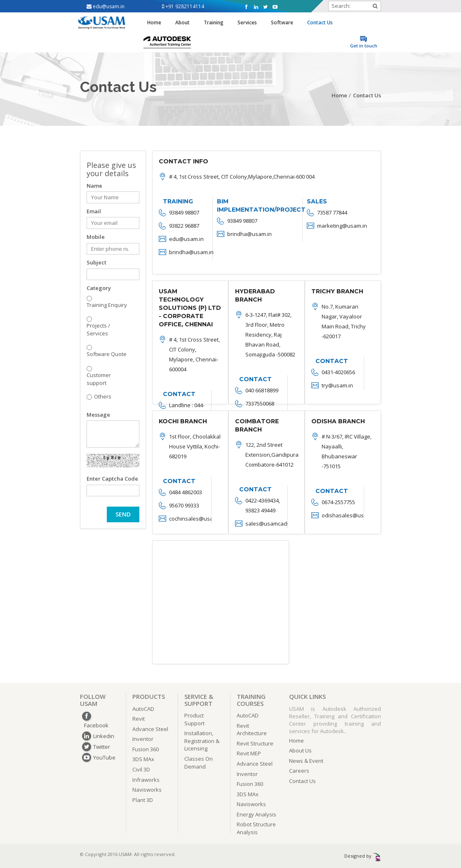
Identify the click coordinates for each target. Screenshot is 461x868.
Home (154, 22)
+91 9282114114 (183, 6)
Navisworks (147, 790)
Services (247, 22)
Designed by (363, 856)
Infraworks (146, 780)
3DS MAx (143, 759)
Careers (299, 771)
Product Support (194, 719)
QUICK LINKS (307, 696)
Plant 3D (143, 800)
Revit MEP (249, 753)
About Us (300, 750)
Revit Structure (255, 743)
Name (94, 186)
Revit (139, 719)
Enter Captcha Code (112, 479)
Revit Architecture (252, 730)
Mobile (96, 237)
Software (282, 22)
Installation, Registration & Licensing (202, 741)
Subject (96, 262)
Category (99, 288)
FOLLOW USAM (93, 700)
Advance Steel (150, 729)
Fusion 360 (146, 749)
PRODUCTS (149, 696)
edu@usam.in (106, 6)
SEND (123, 514)
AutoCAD (143, 709)
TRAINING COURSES (251, 700)
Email (94, 211)
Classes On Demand (199, 763)
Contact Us (320, 22)
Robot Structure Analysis (256, 828)
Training (214, 22)
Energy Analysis (256, 814)
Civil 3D (141, 769)
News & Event (306, 761)
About (182, 22)
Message (98, 415)
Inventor (143, 739)
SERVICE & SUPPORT (199, 700)
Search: (355, 6)
